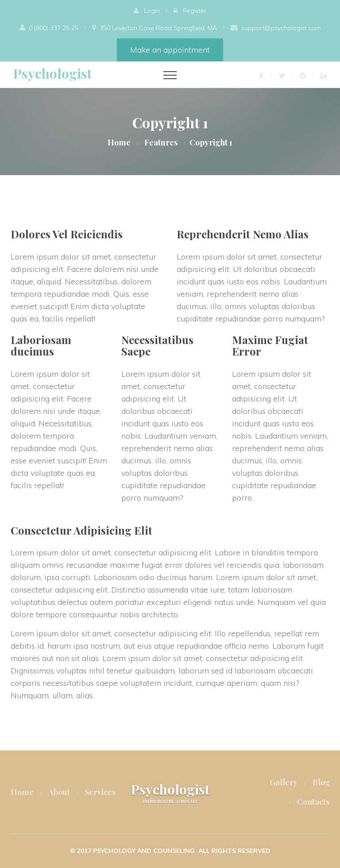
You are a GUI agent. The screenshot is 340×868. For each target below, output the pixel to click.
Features (161, 142)
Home (119, 142)
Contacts (313, 802)
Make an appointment (170, 50)
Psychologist (52, 73)
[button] (147, 11)
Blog (321, 782)
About (59, 792)
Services (100, 792)
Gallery (284, 782)
